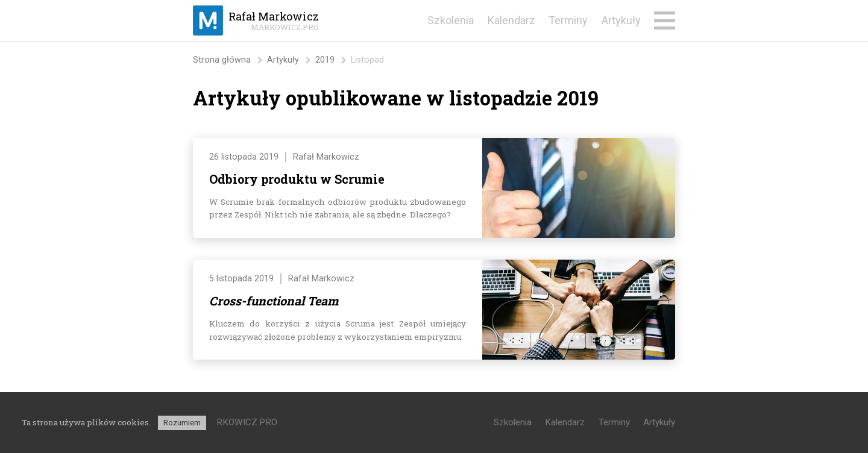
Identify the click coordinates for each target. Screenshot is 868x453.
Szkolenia (451, 20)
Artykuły (621, 20)
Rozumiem (182, 423)
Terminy (568, 20)
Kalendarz (511, 20)
